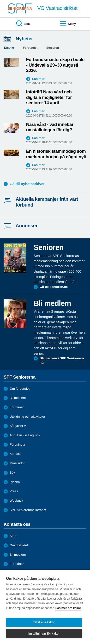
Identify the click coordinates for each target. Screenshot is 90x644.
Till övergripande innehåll (0, 0)
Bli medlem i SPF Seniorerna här (62, 360)
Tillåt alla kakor (44, 622)
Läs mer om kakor (68, 608)
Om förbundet (20, 389)
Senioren (53, 48)
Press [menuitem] (14, 491)
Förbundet (30, 48)
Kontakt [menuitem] (15, 454)
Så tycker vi (18, 426)
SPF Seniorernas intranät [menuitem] (28, 510)
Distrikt (9, 48)
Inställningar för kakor (44, 634)
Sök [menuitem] (23, 24)
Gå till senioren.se (54, 287)
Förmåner (17, 407)
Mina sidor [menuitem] (17, 463)
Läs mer (38, 79)
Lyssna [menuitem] (15, 482)
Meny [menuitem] (68, 24)
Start (13, 536)
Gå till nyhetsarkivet (27, 184)
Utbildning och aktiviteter (27, 417)
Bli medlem (18, 398)
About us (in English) (25, 435)
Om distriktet (19, 545)
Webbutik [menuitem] (16, 501)
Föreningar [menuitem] (18, 445)
